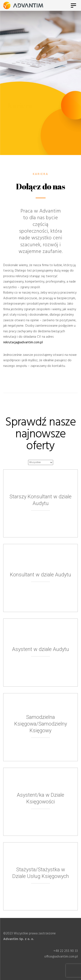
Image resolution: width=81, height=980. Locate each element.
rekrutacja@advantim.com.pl (23, 342)
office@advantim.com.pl (61, 957)
